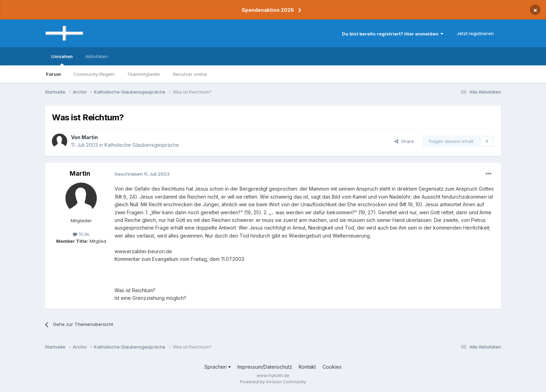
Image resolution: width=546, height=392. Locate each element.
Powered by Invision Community (273, 382)
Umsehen (62, 59)
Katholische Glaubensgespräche (142, 145)
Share (404, 141)
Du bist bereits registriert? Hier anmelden (393, 34)
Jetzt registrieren (475, 33)
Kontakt (307, 367)
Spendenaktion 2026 (268, 10)
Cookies (332, 367)
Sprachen (218, 367)
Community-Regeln (94, 74)
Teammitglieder (144, 74)
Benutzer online (190, 74)
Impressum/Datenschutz (265, 367)
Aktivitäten (97, 56)
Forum (53, 74)
